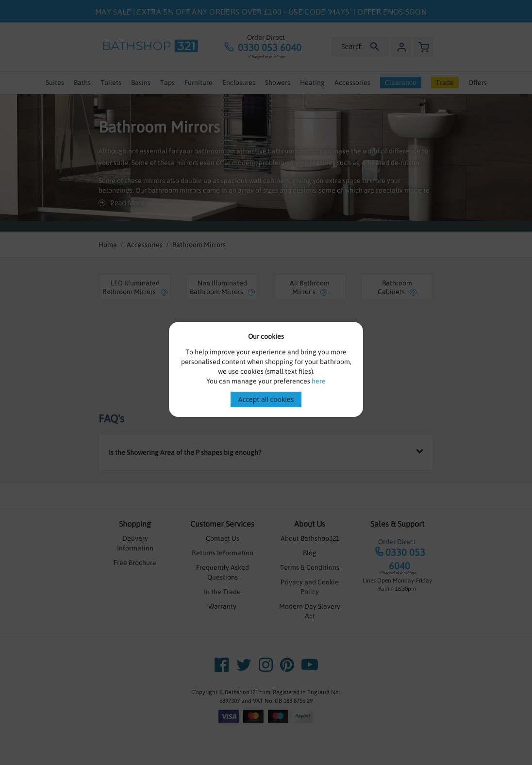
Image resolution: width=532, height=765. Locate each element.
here (319, 381)
